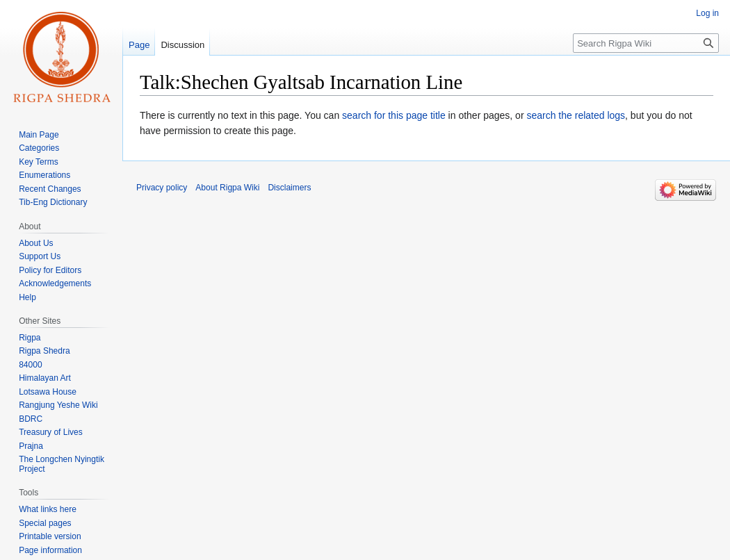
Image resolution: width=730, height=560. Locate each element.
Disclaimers (289, 188)
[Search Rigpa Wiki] (646, 43)
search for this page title (394, 115)
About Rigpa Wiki (227, 188)
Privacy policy (162, 188)
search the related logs (576, 115)
